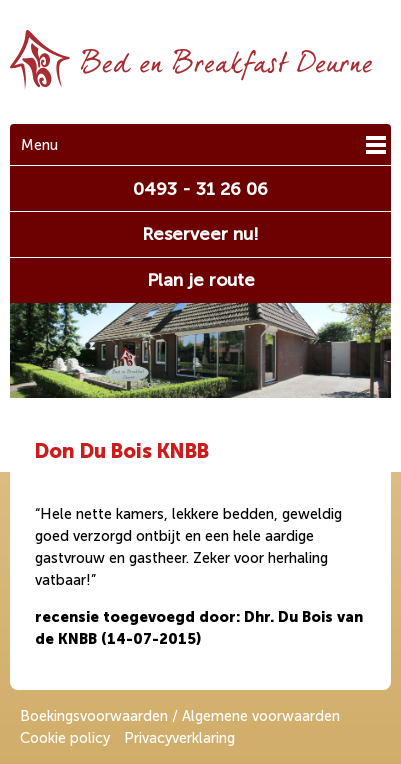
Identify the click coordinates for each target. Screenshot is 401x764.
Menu (39, 145)
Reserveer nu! (200, 234)
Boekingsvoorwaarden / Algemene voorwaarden (180, 716)
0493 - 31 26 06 (200, 189)
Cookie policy (65, 738)
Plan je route (201, 280)
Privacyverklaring (179, 738)
